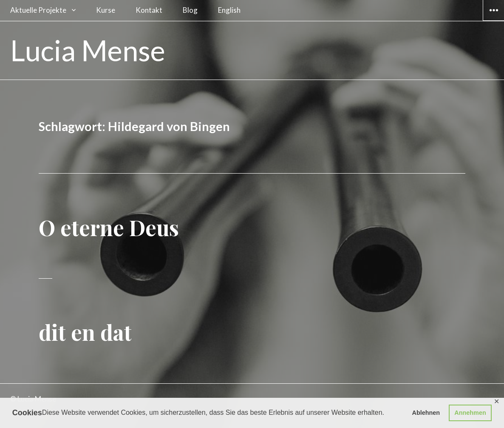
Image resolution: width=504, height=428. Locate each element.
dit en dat (85, 332)
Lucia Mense (88, 50)
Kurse (106, 10)
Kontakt (149, 10)
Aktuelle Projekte (38, 10)
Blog (190, 10)
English (229, 10)
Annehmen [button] (470, 413)
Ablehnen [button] (426, 413)
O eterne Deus (109, 227)
